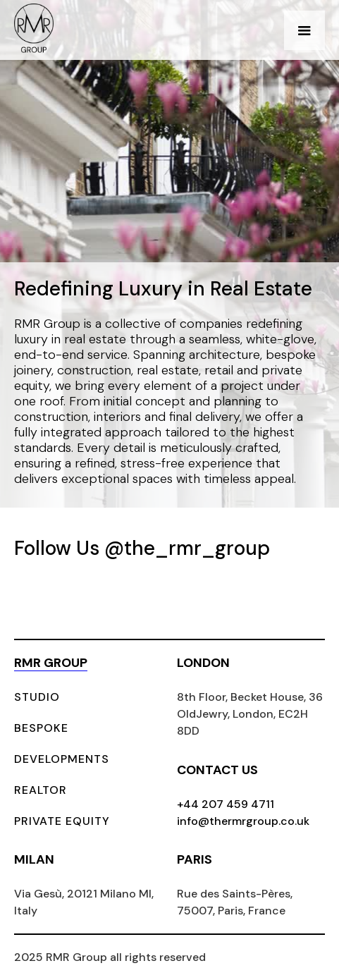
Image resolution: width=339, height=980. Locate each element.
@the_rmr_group (187, 548)
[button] (304, 30)
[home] (34, 30)
